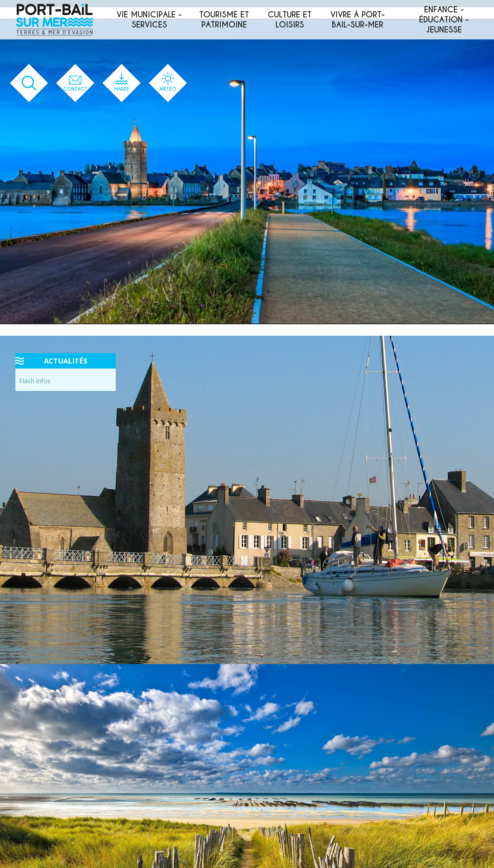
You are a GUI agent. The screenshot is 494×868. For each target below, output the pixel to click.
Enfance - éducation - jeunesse (444, 20)
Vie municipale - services (149, 20)
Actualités (66, 361)
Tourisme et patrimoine (224, 20)
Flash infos (35, 381)
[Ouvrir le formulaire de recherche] (29, 83)
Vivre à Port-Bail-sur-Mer (358, 20)
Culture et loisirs (290, 20)
